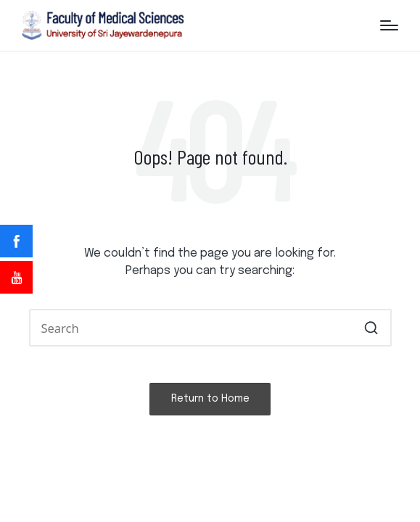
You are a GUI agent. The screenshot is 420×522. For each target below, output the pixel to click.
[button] (372, 327)
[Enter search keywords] (210, 327)
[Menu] (389, 25)
